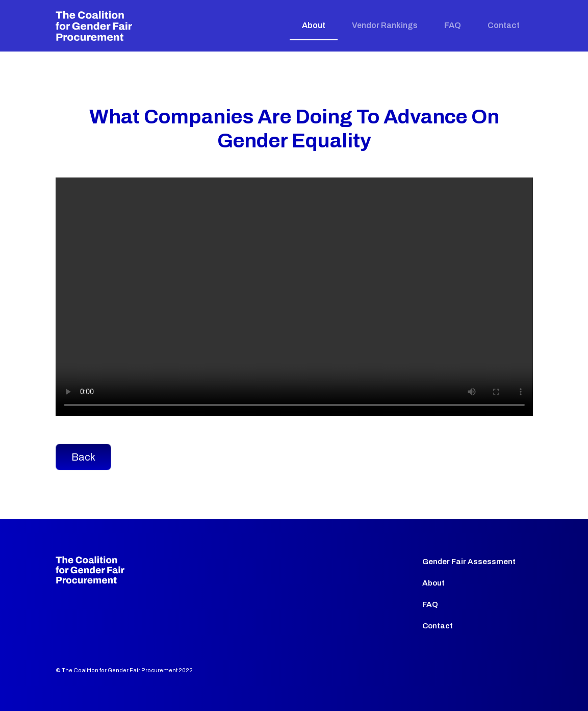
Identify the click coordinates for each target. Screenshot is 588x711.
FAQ (453, 25)
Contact (504, 25)
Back (83, 457)
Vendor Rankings (385, 25)
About (314, 25)
